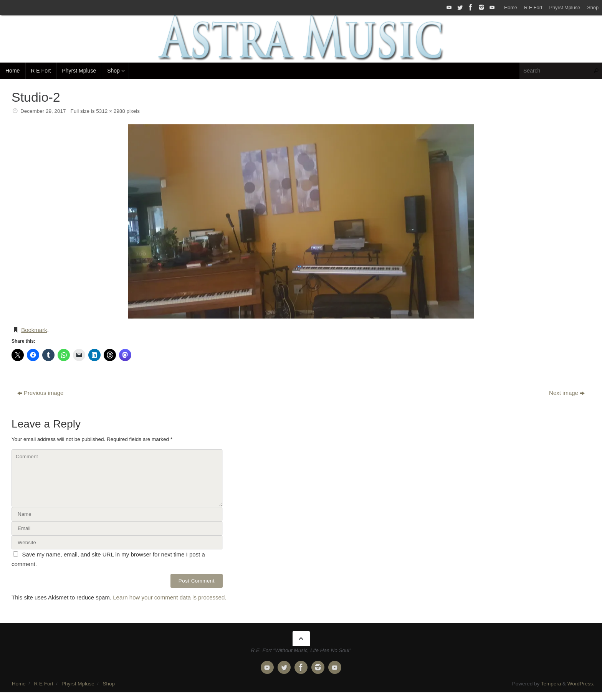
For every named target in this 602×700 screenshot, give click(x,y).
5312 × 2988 (110, 111)
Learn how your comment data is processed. (170, 597)
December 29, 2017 (43, 111)
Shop (593, 7)
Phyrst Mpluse (565, 7)
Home (511, 7)
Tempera (551, 684)
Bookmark (34, 330)
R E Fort (533, 7)
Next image (567, 393)
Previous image (40, 393)
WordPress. (581, 684)
